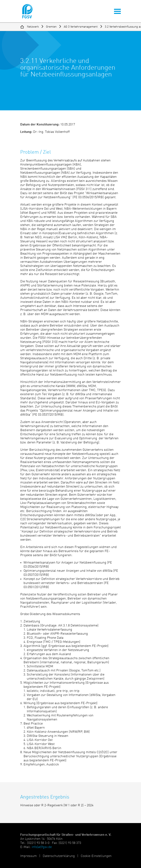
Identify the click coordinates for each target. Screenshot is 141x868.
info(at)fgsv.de (42, 847)
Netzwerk (33, 27)
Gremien (51, 27)
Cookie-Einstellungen (96, 856)
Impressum (29, 856)
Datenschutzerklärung (59, 856)
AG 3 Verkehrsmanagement (81, 27)
